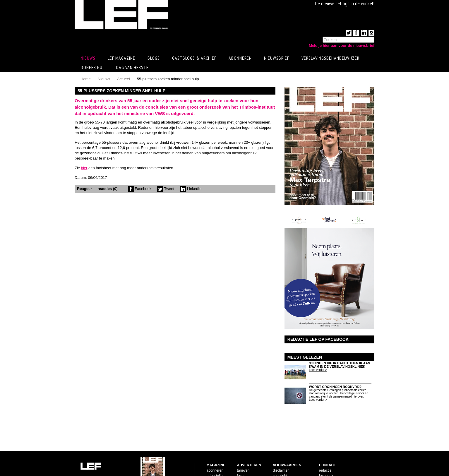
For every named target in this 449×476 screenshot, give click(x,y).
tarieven (243, 452)
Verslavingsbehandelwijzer (330, 59)
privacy (278, 468)
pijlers (242, 462)
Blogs (154, 59)
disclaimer (281, 452)
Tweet (166, 190)
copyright (280, 457)
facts (241, 457)
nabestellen (216, 457)
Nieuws (104, 80)
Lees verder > (318, 371)
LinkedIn (191, 190)
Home (86, 80)
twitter (324, 462)
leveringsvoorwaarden (290, 462)
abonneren (215, 452)
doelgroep (245, 468)
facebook (326, 457)
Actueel (123, 80)
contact (212, 462)
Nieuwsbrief (277, 59)
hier (84, 169)
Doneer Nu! (92, 68)
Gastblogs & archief (194, 59)
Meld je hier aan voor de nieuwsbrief (342, 46)
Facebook (140, 190)
